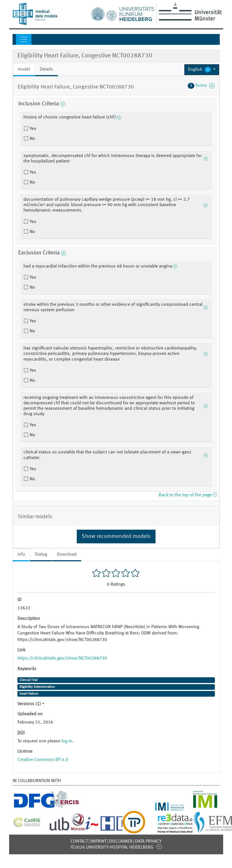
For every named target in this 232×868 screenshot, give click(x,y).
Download (67, 554)
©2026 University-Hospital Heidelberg (112, 847)
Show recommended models (116, 537)
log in (67, 741)
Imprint (98, 841)
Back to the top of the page (188, 495)
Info (21, 554)
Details (46, 69)
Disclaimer (121, 841)
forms (201, 86)
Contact (79, 841)
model (24, 69)
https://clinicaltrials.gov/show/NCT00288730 (62, 658)
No (32, 139)
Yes (32, 129)
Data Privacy (148, 841)
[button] (202, 70)
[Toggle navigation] (24, 39)
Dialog (41, 554)
